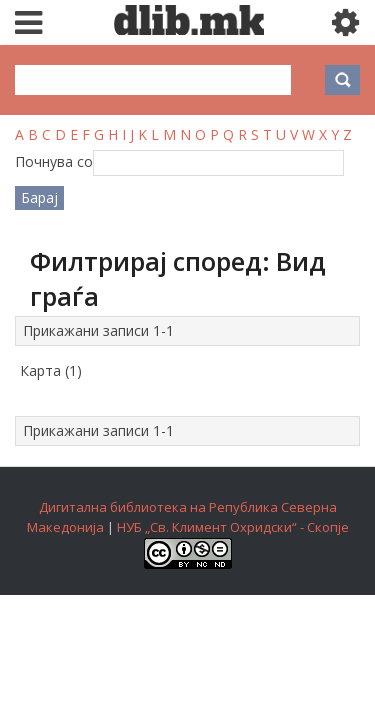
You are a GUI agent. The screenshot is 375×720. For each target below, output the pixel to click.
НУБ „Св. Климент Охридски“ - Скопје (233, 527)
